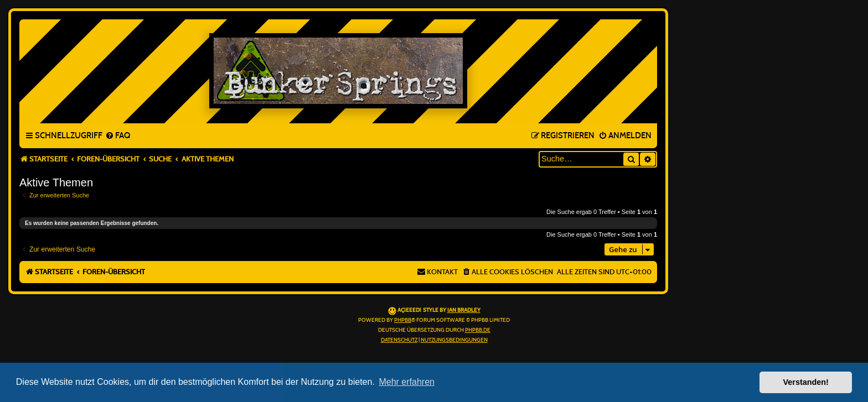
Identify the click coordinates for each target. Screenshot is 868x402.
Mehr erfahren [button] (407, 382)
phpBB (403, 320)
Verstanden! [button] (806, 382)
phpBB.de (478, 330)
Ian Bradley (464, 310)
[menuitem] (118, 136)
